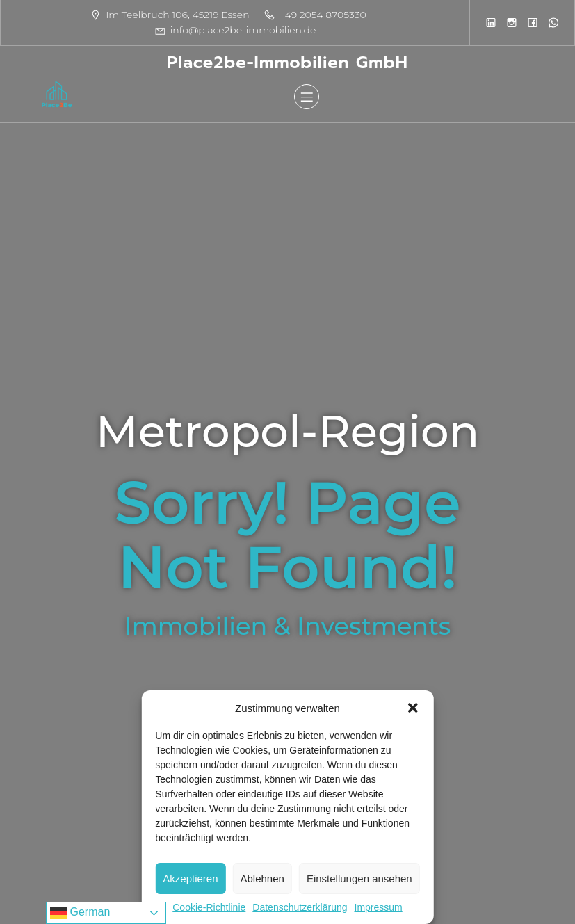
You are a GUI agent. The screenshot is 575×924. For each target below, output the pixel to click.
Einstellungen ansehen (359, 878)
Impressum (378, 907)
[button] (413, 708)
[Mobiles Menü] (307, 97)
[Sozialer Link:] (491, 22)
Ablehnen (262, 878)
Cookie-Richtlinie (209, 907)
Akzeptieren (190, 878)
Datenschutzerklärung (300, 907)
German (80, 913)
